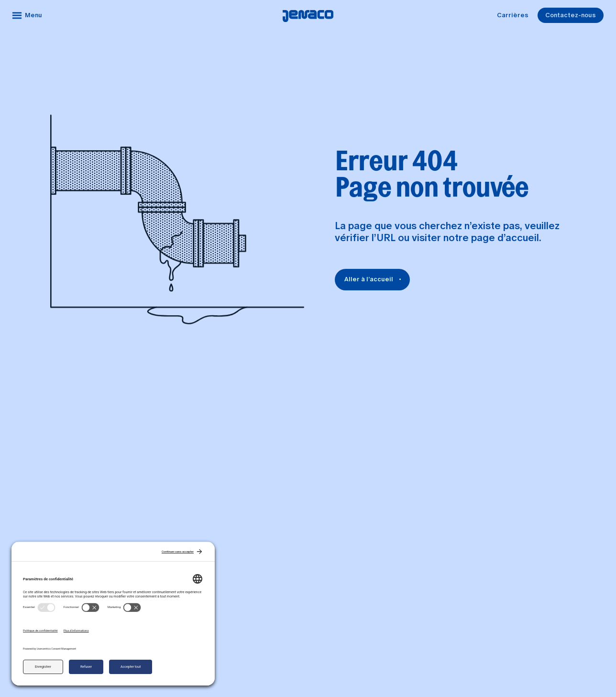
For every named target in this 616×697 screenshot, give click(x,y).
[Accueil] (308, 15)
